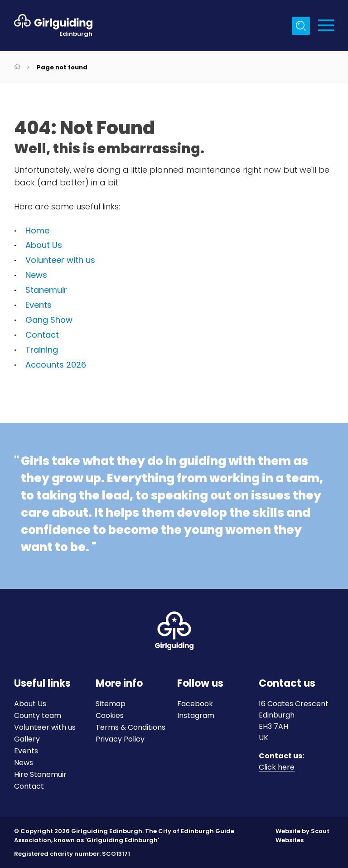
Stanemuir (46, 290)
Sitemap (111, 704)
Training (42, 350)
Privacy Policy (120, 739)
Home (37, 230)
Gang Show (49, 320)
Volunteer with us (60, 260)
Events (39, 305)
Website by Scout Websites (302, 836)
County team (38, 715)
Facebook (195, 704)
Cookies (110, 715)
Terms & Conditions (130, 727)
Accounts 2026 (56, 365)
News (36, 275)
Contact (42, 335)
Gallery (27, 739)
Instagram (196, 715)
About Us (44, 245)
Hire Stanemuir (40, 774)
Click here (277, 768)
